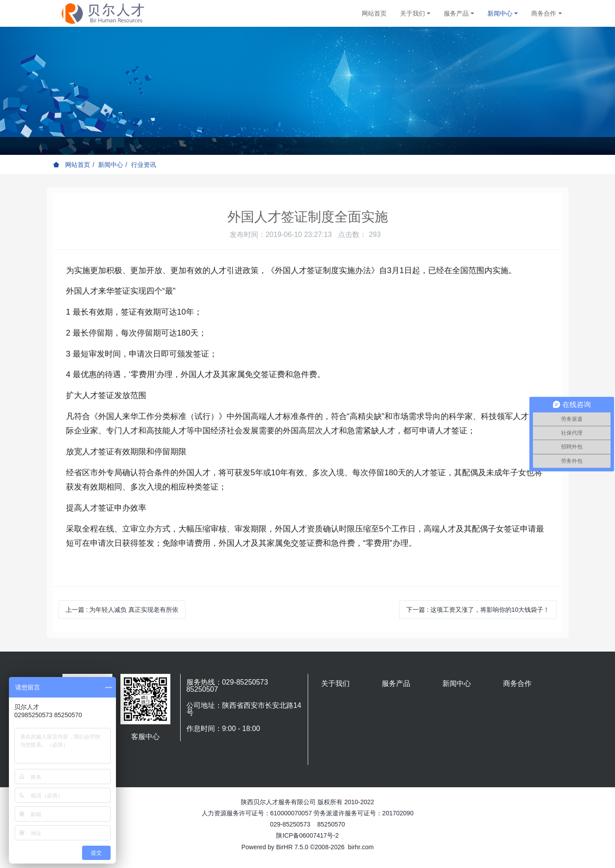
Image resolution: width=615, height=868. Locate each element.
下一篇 (478, 610)
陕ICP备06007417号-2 (307, 835)
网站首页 (374, 13)
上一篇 (122, 610)
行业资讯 (144, 165)
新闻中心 (111, 165)
